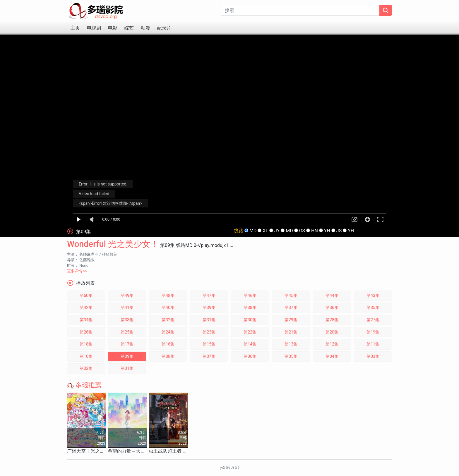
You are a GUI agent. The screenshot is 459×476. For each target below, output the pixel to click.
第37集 (291, 308)
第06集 (250, 356)
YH (327, 231)
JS (339, 231)
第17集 (127, 344)
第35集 (373, 308)
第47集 (209, 296)
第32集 (168, 320)
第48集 (168, 296)
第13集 (291, 344)
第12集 (332, 344)
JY (277, 231)
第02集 (86, 368)
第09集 (127, 356)
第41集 (127, 308)
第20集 (332, 332)
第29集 (291, 320)
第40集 (168, 308)
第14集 (250, 344)
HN (315, 231)
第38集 (250, 308)
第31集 (209, 320)
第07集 (209, 356)
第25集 (127, 332)
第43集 (373, 296)
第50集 (86, 296)
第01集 (127, 368)
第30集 (250, 320)
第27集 (373, 320)
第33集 (127, 320)
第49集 (127, 296)
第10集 (86, 356)
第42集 (86, 308)
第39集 (209, 308)
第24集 (168, 332)
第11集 (373, 344)
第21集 (291, 332)
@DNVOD (229, 468)
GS (302, 231)
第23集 (209, 332)
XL (265, 231)
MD (253, 231)
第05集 (291, 356)
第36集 (332, 308)
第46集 (250, 296)
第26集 (86, 332)
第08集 (168, 356)
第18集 (86, 344)
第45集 (291, 296)
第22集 (250, 332)
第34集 (86, 320)
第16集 (168, 344)
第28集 (332, 320)
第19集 (373, 332)
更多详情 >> (77, 271)
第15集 (209, 344)
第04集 (332, 356)
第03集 (373, 356)
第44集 (332, 296)
